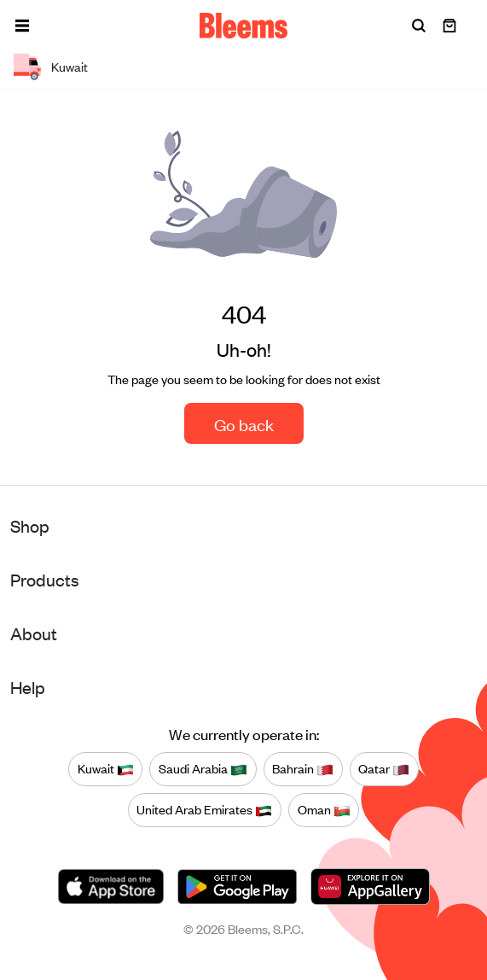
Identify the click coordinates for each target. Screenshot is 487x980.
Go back (244, 424)
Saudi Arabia (203, 769)
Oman (324, 810)
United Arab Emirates (204, 810)
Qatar (384, 769)
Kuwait (106, 769)
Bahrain (303, 769)
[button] (22, 26)
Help (28, 687)
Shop (30, 525)
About (34, 633)
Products (45, 579)
